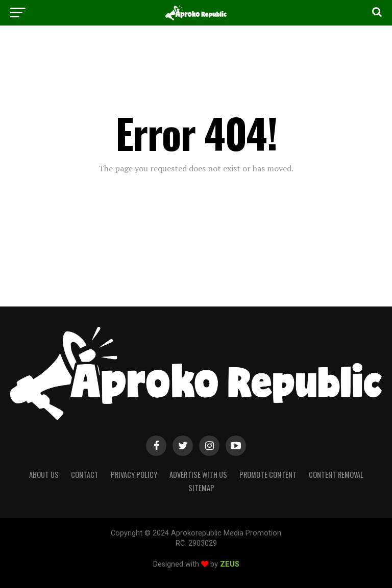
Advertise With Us (198, 475)
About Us (44, 475)
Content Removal (336, 475)
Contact (85, 475)
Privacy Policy (134, 475)
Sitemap (201, 488)
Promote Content (268, 475)
